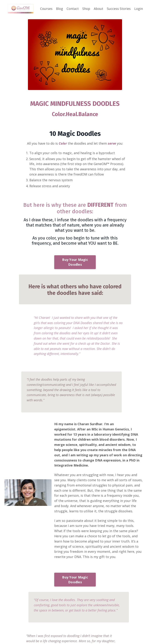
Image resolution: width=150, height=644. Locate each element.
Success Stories (119, 9)
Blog (60, 9)
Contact (73, 9)
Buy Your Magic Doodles (75, 262)
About (99, 9)
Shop (86, 9)
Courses (46, 9)
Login (139, 9)
